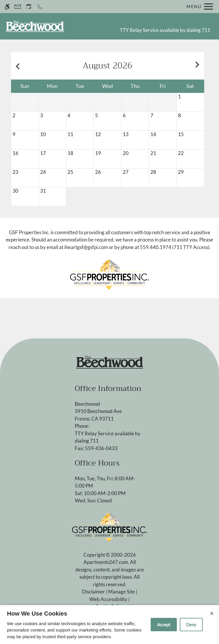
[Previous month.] (17, 66)
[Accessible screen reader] (7, 7)
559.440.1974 (156, 247)
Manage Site (122, 592)
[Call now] (40, 7)
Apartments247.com (106, 562)
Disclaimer (94, 592)
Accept (164, 625)
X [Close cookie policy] (212, 613)
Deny (191, 625)
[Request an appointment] (29, 7)
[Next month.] (198, 66)
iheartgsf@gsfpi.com (86, 247)
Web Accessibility (108, 599)
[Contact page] (18, 7)
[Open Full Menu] (198, 7)
